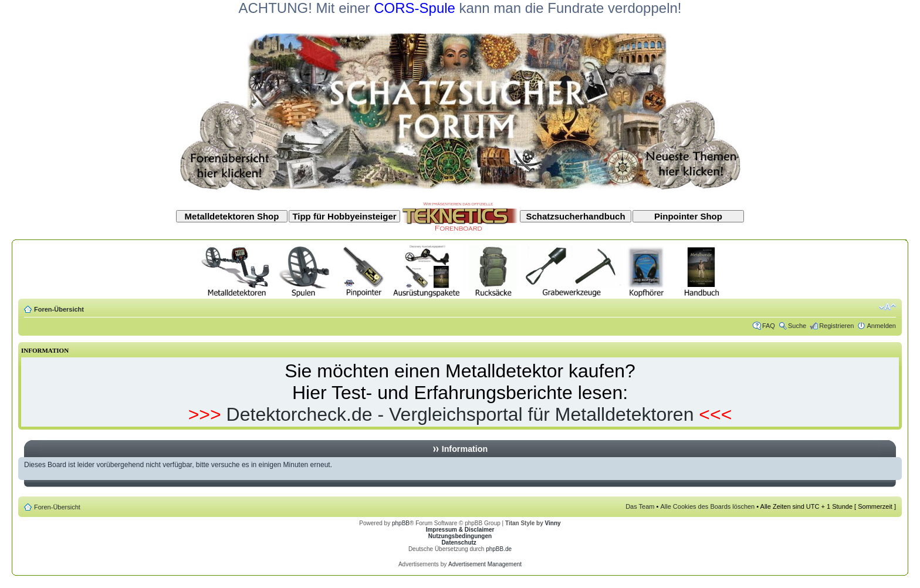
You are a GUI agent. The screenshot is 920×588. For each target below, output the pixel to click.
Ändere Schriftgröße (887, 307)
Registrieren (836, 326)
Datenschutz (459, 543)
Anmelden (881, 326)
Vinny (553, 523)
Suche (797, 326)
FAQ (769, 326)
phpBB (401, 523)
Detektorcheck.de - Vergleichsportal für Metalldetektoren (460, 414)
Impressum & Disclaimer (460, 530)
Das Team (640, 506)
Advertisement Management (485, 564)
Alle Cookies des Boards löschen (707, 506)
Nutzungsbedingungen (460, 536)
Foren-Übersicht (59, 309)
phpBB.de (499, 549)
